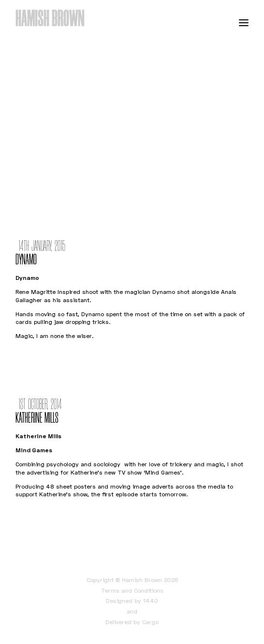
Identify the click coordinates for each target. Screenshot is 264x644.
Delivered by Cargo (132, 622)
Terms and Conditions (132, 590)
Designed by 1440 (132, 601)
